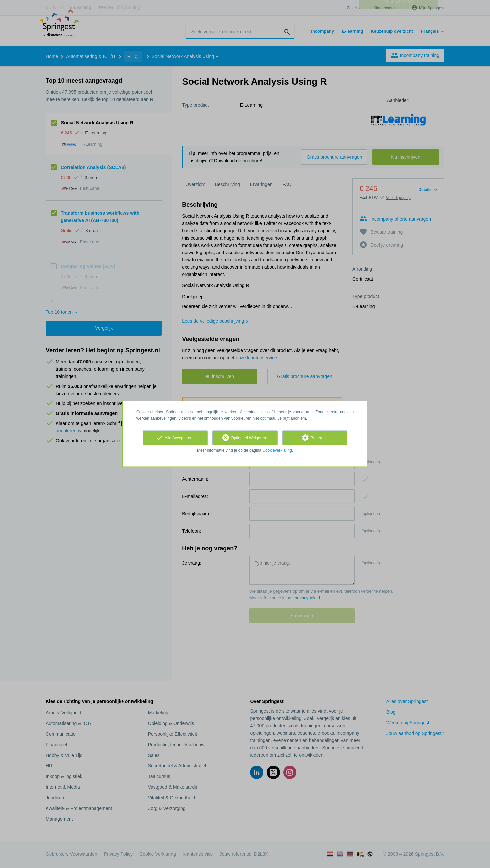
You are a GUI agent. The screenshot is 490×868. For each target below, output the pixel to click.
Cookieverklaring (277, 450)
